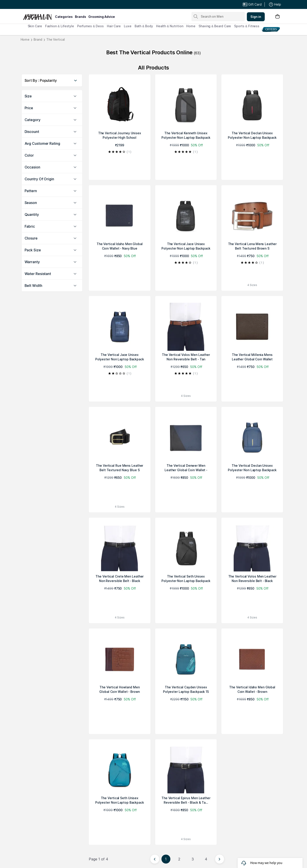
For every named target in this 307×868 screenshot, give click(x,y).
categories (64, 17)
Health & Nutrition (170, 26)
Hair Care (114, 26)
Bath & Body (144, 26)
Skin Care (35, 26)
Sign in (256, 17)
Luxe (128, 26)
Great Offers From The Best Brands (56, 4)
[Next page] (220, 859)
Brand (38, 39)
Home (191, 26)
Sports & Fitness (247, 26)
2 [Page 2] (179, 859)
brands (80, 17)
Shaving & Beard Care (215, 26)
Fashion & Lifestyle (60, 26)
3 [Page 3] (193, 859)
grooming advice (102, 17)
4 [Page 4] (206, 859)
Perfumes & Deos (90, 26)
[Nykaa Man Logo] (39, 15)
